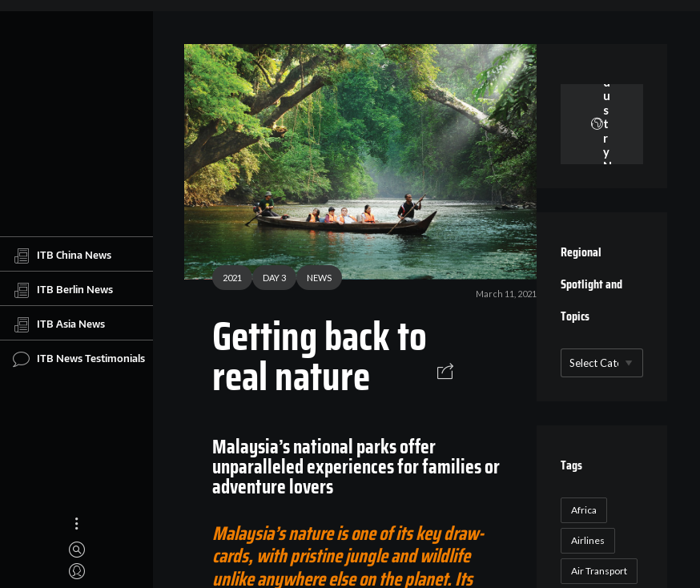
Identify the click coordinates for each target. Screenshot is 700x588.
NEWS (319, 278)
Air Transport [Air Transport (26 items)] (599, 571)
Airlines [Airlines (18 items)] (588, 540)
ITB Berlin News (63, 290)
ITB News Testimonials (79, 359)
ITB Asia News (59, 324)
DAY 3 (274, 278)
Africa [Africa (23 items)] (584, 510)
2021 (232, 278)
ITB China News (62, 256)
